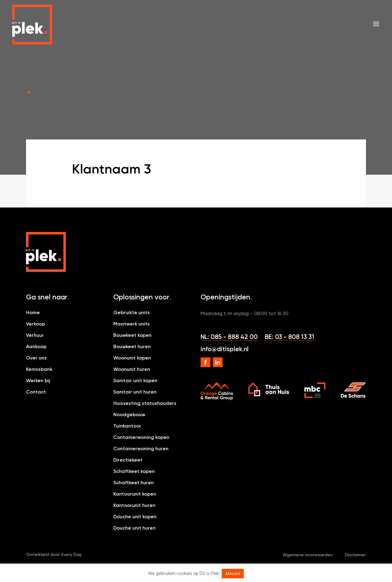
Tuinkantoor (127, 426)
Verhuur (35, 335)
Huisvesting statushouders (145, 403)
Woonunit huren (132, 369)
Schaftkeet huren (134, 483)
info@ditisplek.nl (225, 349)
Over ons (36, 358)
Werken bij (38, 380)
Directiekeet (128, 460)
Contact (36, 392)
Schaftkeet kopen (134, 471)
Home (33, 312)
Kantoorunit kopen (135, 494)
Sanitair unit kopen (135, 380)
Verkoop (36, 324)
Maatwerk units (132, 324)
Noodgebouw (129, 415)
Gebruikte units (132, 312)
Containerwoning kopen (141, 437)
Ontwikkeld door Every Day (54, 555)
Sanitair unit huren (135, 392)
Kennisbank (39, 369)
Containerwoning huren (141, 449)
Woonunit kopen (132, 358)
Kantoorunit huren (134, 505)
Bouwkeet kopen (132, 335)
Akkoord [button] (233, 574)
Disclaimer (355, 555)
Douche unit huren (134, 528)
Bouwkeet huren (132, 346)
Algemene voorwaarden (308, 555)
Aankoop (36, 346)
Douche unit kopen (135, 517)
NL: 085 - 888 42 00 (229, 337)
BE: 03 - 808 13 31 (290, 337)
